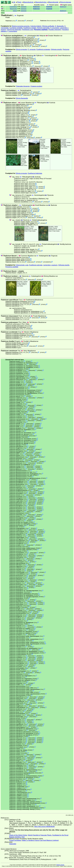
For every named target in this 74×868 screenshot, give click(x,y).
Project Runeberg (15, 840)
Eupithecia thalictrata (35, 173)
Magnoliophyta (28, 2)
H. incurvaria (55, 28)
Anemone (24, 7)
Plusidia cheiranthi (55, 30)
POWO (29, 21)
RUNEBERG (47, 262)
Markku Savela (60, 865)
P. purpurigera (12, 31)
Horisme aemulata (43, 28)
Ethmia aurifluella (48, 26)
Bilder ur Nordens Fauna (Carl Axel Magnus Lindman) (40, 840)
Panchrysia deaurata (14, 30)
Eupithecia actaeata (43, 49)
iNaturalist (21, 21)
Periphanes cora (28, 30)
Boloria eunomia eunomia (21, 26)
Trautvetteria (13, 7)
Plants (19, 2)
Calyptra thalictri (36, 26)
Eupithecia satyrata (36, 265)
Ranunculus (13, 9)
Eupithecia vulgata (30, 28)
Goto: (34, 13)
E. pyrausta (32, 49)
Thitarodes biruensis (23, 86)
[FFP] (58, 21)
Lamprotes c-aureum (50, 265)
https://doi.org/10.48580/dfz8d (44, 827)
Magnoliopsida (53, 2)
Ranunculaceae (66, 2)
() (63, 7)
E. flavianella (59, 26)
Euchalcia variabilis (16, 28)
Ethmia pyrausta (21, 49)
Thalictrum (36, 7)
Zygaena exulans (36, 86)
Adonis (15, 11)
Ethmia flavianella (22, 98)
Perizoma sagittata (41, 30)
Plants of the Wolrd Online (18, 835)
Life (14, 2)
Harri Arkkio (20, 73)
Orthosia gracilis (56, 49)
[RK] (23, 46)
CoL (14, 21)
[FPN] (24, 66)
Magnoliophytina (41, 2)
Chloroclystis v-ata (22, 265)
